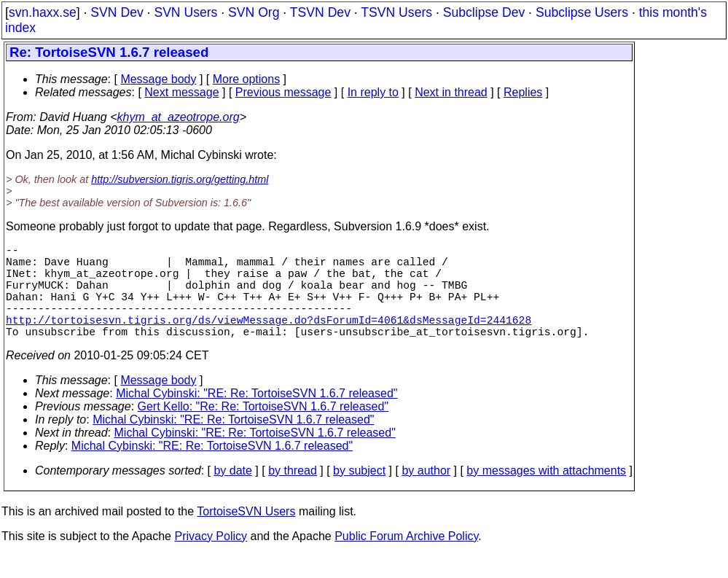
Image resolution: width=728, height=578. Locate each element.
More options (247, 79)
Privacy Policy (211, 559)
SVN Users (185, 12)
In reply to (373, 92)
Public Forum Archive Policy (406, 559)
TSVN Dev (320, 12)
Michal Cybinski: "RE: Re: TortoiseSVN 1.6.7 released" (257, 417)
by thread (293, 494)
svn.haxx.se (43, 12)
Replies (523, 92)
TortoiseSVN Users (246, 535)
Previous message (283, 92)
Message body (158, 79)
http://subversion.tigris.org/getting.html (180, 179)
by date (232, 494)
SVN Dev (117, 12)
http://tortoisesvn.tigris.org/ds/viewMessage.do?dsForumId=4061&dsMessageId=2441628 (269, 340)
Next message (181, 92)
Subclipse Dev (484, 12)
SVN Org (254, 12)
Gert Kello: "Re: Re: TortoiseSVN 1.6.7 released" (263, 430)
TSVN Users (396, 12)
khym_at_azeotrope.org (179, 117)
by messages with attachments (546, 494)
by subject (359, 494)
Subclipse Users (582, 12)
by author (426, 494)
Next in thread (451, 92)
